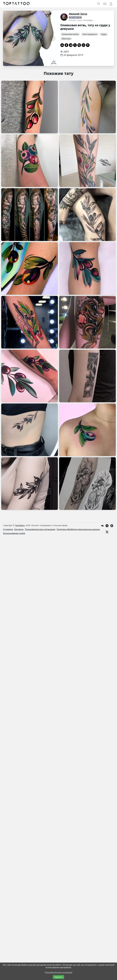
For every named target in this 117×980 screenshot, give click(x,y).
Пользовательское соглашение (59, 972)
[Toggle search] (99, 4)
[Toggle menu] (105, 4)
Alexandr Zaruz (78, 14)
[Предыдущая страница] (9, 38)
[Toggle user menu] (111, 4)
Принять (58, 977)
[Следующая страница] (52, 38)
